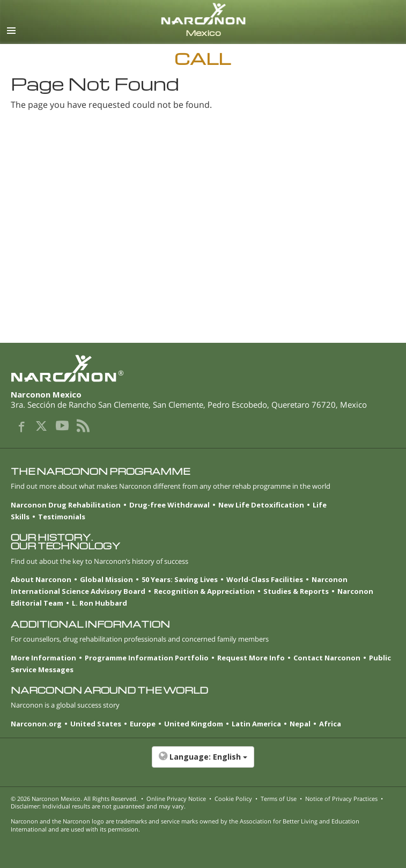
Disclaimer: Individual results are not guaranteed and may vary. (98, 806)
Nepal (300, 724)
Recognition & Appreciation (204, 591)
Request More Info (251, 658)
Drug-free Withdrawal (169, 505)
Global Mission (106, 579)
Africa (330, 724)
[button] (203, 762)
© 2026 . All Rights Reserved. (74, 799)
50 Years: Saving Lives (180, 579)
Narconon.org (36, 724)
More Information (43, 658)
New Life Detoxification (261, 505)
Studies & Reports (296, 591)
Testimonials (62, 517)
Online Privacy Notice (176, 799)
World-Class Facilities (265, 579)
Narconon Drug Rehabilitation (66, 505)
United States (96, 724)
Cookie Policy (233, 799)
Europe (143, 724)
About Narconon (41, 579)
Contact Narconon (327, 658)
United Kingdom (194, 724)
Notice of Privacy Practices (341, 799)
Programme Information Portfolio (147, 658)
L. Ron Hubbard (99, 603)
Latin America (256, 724)
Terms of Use (279, 799)
